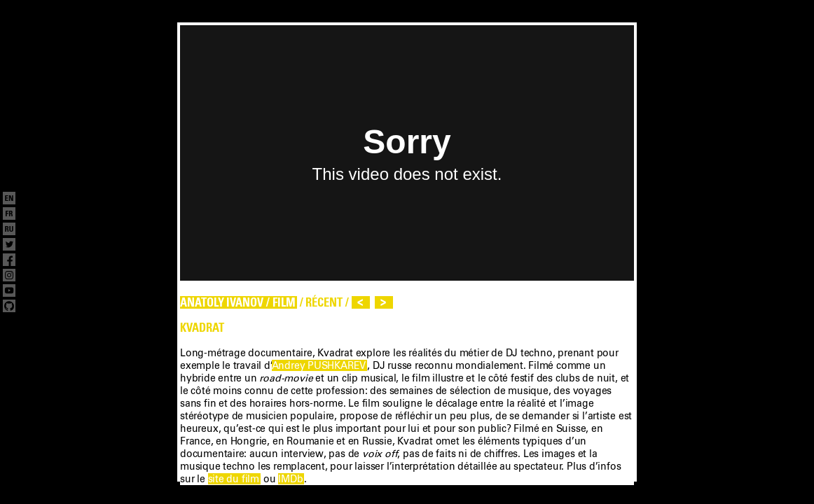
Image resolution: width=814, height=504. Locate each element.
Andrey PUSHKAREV (319, 365)
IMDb (290, 479)
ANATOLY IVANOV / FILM (238, 302)
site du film (234, 479)
